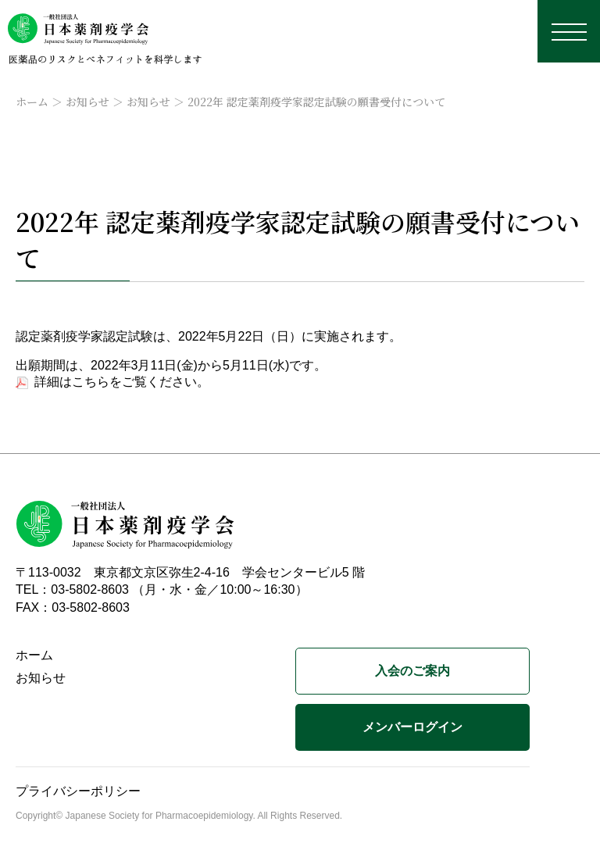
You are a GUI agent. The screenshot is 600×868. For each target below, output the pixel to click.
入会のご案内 (412, 671)
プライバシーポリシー (78, 791)
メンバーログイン (412, 727)
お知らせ (87, 102)
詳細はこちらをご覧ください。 (122, 382)
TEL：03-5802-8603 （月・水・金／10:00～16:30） (162, 589)
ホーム (32, 102)
